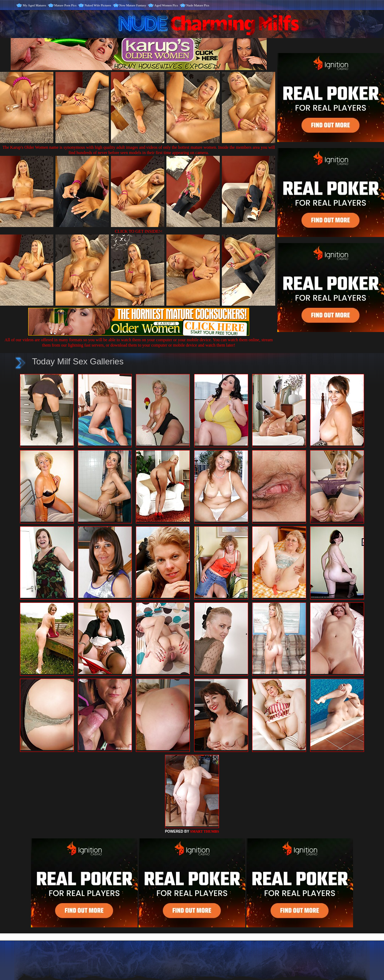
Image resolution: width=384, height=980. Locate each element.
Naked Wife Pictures (98, 5)
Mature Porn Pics (66, 5)
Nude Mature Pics (198, 5)
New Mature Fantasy (133, 5)
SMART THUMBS (205, 831)
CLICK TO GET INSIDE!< (139, 231)
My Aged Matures (34, 5)
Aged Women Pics (166, 5)
